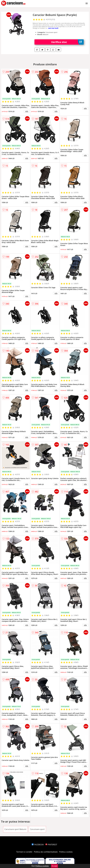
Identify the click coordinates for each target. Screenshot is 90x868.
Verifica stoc (67, 42)
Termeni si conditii (24, 852)
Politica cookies (66, 852)
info (27, 111)
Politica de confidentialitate (46, 852)
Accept (54, 866)
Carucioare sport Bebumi (15, 829)
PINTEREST (51, 845)
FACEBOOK (38, 845)
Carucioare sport (37, 829)
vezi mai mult (53, 28)
